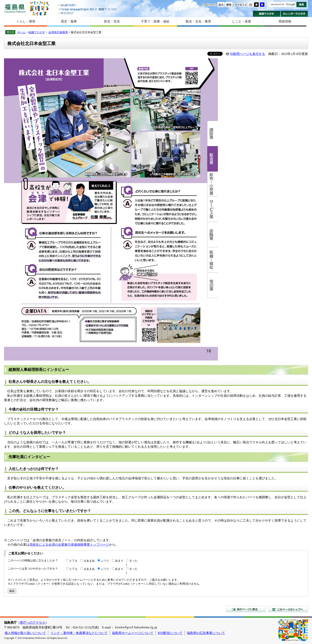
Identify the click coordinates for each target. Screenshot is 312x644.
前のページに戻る (246, 609)
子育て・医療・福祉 (155, 21)
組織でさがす (267, 14)
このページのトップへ (288, 609)
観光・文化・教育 (198, 21)
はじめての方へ (88, 5)
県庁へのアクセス (33, 623)
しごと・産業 (242, 21)
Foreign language (88, 9)
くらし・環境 (26, 21)
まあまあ (89, 561)
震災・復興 (69, 21)
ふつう (105, 561)
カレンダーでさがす (294, 14)
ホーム (21, 32)
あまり (119, 561)
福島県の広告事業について (206, 633)
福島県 (15, 8)
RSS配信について (170, 633)
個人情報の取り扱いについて (25, 633)
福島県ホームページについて (133, 633)
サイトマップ (88, 13)
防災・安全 (112, 21)
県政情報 (285, 21)
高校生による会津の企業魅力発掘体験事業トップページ (69, 545)
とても (73, 561)
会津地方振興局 (58, 32)
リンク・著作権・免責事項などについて (79, 633)
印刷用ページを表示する (248, 54)
